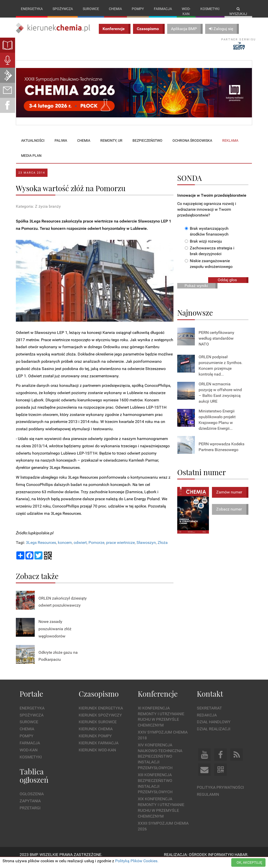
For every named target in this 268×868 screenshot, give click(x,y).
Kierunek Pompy (95, 741)
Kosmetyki (210, 9)
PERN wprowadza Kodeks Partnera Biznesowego (221, 452)
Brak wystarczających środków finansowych (207, 236)
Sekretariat (209, 713)
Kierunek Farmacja (99, 748)
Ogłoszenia (32, 799)
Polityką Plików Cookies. (137, 861)
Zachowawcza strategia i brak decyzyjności (210, 256)
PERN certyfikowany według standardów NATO (216, 344)
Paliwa (61, 146)
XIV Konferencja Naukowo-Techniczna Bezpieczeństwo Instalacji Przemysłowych (160, 761)
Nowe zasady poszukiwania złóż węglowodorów (55, 634)
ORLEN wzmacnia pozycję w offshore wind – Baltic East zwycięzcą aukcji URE (220, 398)
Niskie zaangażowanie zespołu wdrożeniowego (209, 269)
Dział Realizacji (214, 734)
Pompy (138, 9)
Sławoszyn (146, 548)
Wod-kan (186, 11)
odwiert (80, 548)
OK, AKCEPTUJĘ (249, 862)
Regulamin (208, 799)
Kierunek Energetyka (101, 713)
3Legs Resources (41, 548)
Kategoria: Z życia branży (38, 212)
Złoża (163, 548)
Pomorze (96, 548)
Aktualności (33, 146)
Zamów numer (229, 497)
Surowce (91, 9)
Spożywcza (63, 9)
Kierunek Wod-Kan (97, 755)
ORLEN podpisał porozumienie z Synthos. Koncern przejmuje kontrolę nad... (220, 371)
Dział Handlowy (214, 727)
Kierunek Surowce (98, 727)
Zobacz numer (229, 514)
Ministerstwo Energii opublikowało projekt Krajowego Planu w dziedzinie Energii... (217, 425)
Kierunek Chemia (96, 734)
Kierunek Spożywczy (100, 720)
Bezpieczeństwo (147, 146)
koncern (65, 548)
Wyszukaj (238, 11)
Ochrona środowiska (192, 146)
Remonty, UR (111, 146)
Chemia (115, 9)
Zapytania (30, 806)
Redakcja (207, 720)
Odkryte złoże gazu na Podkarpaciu (58, 661)
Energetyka (32, 9)
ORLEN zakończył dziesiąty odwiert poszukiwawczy (63, 607)
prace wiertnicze (120, 548)
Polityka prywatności (220, 793)
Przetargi (30, 813)
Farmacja (163, 9)
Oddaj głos (227, 285)
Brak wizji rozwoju (203, 246)
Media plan (31, 161)
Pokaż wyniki (196, 291)
